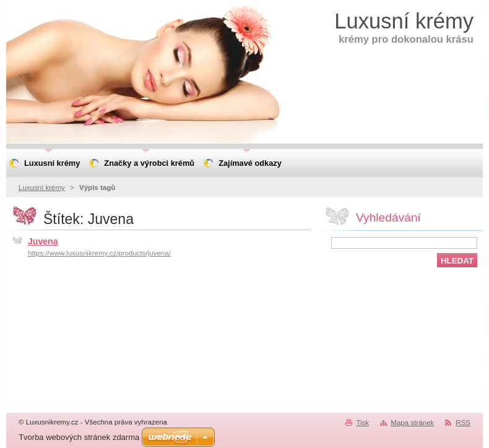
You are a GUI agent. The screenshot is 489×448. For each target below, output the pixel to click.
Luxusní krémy (42, 187)
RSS (463, 423)
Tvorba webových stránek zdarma (79, 437)
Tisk (362, 423)
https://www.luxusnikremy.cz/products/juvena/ (99, 253)
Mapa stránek (412, 423)
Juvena (43, 241)
